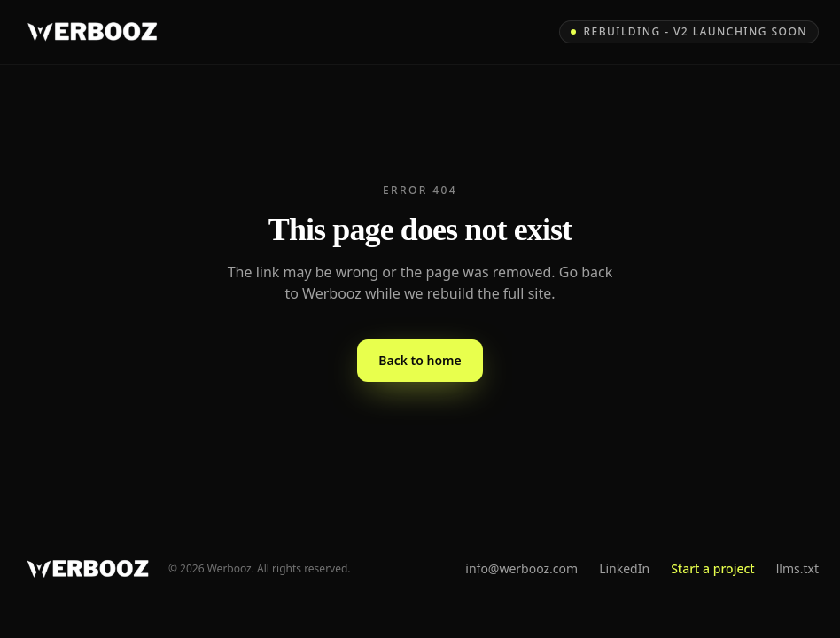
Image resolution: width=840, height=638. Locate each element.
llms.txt (797, 568)
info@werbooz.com (521, 568)
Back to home (420, 360)
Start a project (713, 568)
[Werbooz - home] (92, 32)
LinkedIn (624, 568)
